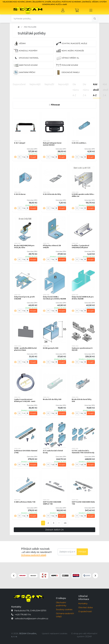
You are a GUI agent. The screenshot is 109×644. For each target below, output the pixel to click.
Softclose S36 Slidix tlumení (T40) (26, 452)
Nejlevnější (35, 84)
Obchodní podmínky (61, 604)
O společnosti (85, 611)
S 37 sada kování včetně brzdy (53, 452)
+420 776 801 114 (23, 615)
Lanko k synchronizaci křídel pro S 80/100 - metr (25, 400)
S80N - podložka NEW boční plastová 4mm (25, 349)
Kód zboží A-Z (96, 90)
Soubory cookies (64, 609)
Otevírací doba (85, 607)
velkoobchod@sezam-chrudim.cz (31, 619)
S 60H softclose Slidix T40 (25, 502)
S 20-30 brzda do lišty (52, 194)
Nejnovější (63, 84)
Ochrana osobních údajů (34, 555)
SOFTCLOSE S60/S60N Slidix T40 (83, 503)
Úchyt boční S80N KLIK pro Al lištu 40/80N (83, 298)
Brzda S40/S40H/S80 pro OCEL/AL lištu (24, 246)
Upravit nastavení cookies (55, 633)
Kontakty (83, 603)
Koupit (33, 157)
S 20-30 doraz (20, 194)
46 (65, 523)
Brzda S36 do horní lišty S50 (82, 400)
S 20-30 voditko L (79, 143)
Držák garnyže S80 (51, 348)
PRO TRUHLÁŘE (30, 27)
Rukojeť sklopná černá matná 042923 (52, 144)
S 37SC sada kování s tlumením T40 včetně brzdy (83, 452)
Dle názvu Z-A (86, 90)
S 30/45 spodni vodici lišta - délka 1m (83, 195)
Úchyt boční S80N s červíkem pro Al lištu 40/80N (54, 298)
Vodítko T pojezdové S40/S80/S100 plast (80, 246)
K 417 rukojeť (20, 143)
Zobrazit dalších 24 (54, 530)
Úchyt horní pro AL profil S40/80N (24, 298)
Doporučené (19, 84)
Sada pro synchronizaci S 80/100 (82, 349)
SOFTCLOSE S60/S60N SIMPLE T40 (52, 503)
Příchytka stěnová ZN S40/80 (52, 246)
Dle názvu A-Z (76, 90)
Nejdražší (49, 84)
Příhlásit (82, 552)
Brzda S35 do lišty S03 (52, 399)
